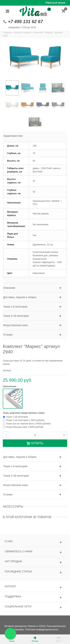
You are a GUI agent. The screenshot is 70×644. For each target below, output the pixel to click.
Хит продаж (13, 561)
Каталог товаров (23, 33)
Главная (7, 33)
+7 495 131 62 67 (25, 22)
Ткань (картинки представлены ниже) (24, 413)
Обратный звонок (55, 3)
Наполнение (10, 386)
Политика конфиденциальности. (42, 630)
